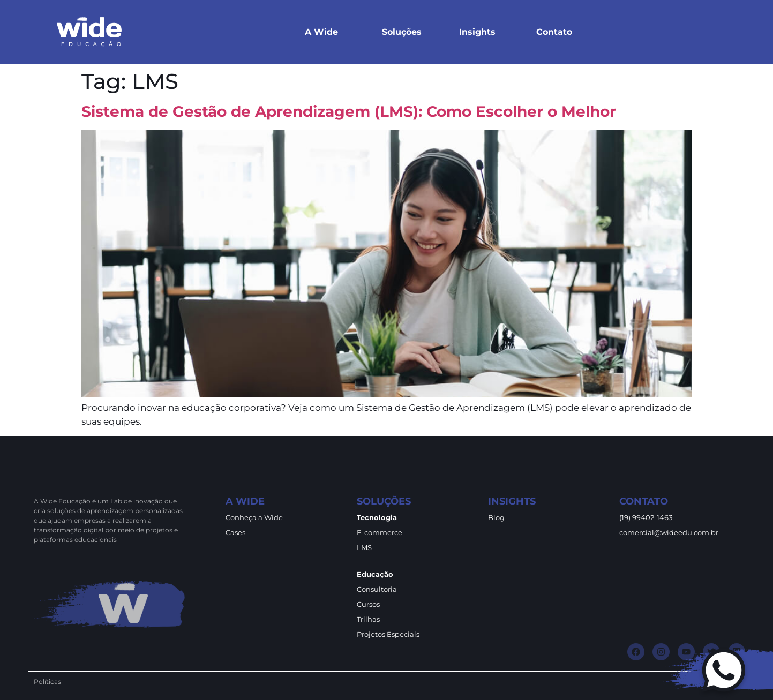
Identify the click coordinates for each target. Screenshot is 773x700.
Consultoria (377, 589)
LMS (364, 547)
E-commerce (380, 532)
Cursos (368, 604)
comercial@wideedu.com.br (669, 532)
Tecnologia (377, 517)
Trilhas (368, 619)
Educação (375, 574)
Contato (554, 32)
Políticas (47, 682)
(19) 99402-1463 (646, 517)
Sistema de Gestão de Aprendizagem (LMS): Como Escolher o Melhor (349, 111)
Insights (477, 32)
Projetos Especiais (388, 634)
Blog (496, 517)
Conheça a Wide (254, 517)
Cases (235, 532)
